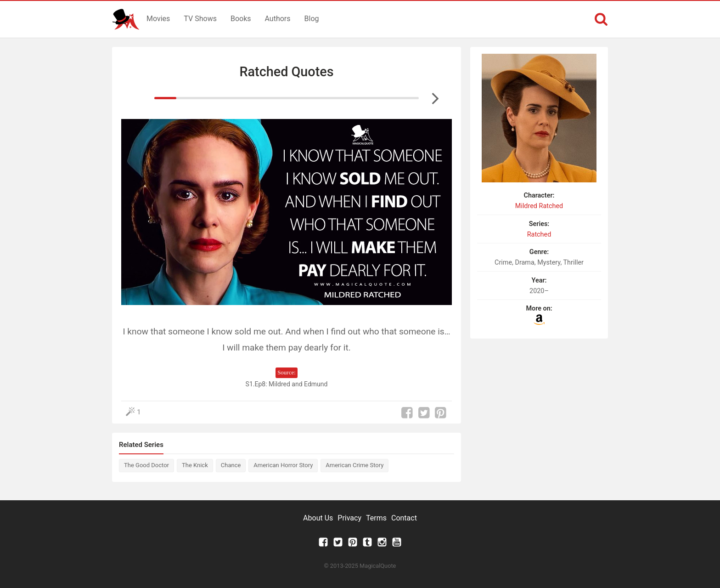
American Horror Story (283, 465)
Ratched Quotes (286, 72)
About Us (318, 518)
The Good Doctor (146, 465)
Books (241, 19)
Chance (231, 465)
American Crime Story (354, 465)
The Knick (195, 465)
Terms (376, 518)
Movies (158, 19)
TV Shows (200, 19)
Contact (404, 518)
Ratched (539, 235)
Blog (312, 19)
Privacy (349, 518)
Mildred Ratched (539, 206)
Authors (278, 19)
